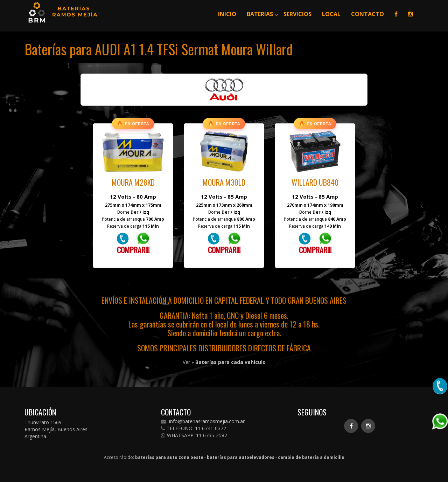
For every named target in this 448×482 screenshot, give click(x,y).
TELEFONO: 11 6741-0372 (194, 428)
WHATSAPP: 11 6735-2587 (194, 435)
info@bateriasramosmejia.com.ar (203, 421)
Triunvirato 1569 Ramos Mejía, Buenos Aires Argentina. (56, 429)
